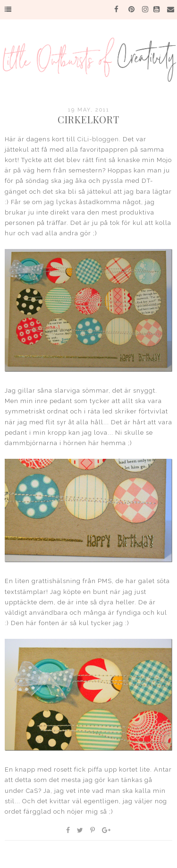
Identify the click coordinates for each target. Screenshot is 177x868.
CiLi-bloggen (98, 139)
